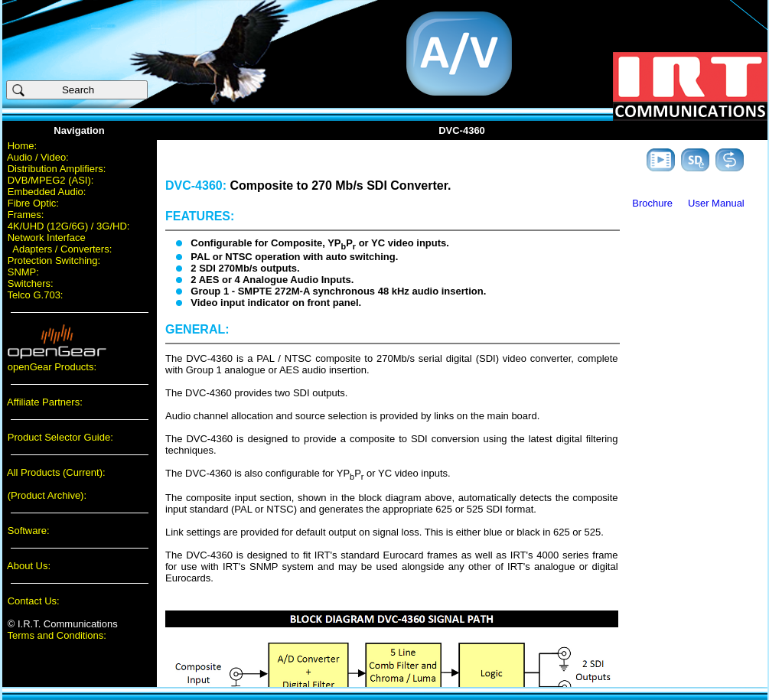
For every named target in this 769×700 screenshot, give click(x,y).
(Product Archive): (47, 495)
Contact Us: (34, 601)
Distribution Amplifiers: (57, 169)
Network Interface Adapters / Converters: (57, 243)
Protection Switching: (54, 260)
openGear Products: (52, 367)
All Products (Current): (56, 472)
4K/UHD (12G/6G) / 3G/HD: (69, 226)
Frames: (26, 215)
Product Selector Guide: (60, 437)
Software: (29, 531)
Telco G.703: (36, 295)
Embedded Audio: (47, 192)
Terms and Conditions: (57, 635)
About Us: (29, 566)
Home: (22, 146)
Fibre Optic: (33, 203)
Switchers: (31, 283)
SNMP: (23, 272)
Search (59, 90)
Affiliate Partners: (45, 402)
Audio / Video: (38, 157)
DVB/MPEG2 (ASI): (51, 180)
